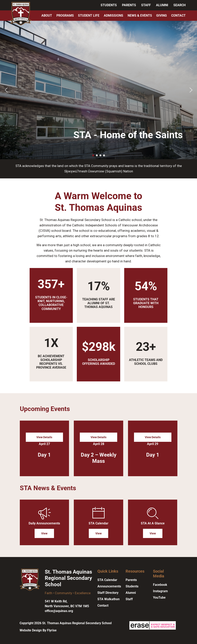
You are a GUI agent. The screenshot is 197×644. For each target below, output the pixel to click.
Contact (178, 15)
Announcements (109, 586)
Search (179, 5)
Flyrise (52, 630)
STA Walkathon (108, 599)
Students (109, 5)
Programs (65, 15)
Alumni (162, 5)
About (47, 15)
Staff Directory (108, 593)
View (44, 533)
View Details (44, 437)
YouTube (159, 597)
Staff (146, 5)
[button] (6, 90)
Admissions (113, 15)
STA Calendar (107, 580)
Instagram (160, 591)
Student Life (89, 15)
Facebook (160, 585)
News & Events (140, 15)
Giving (161, 15)
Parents (129, 5)
